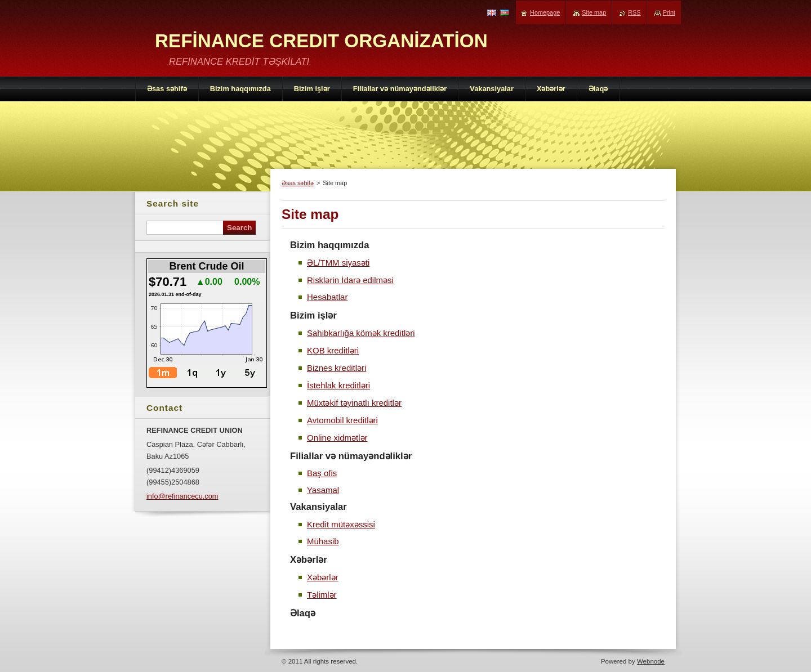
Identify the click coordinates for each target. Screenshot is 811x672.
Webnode (651, 661)
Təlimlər (322, 595)
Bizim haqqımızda (329, 245)
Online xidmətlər (337, 438)
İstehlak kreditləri (338, 385)
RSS (634, 12)
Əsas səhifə (298, 183)
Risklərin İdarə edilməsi (350, 280)
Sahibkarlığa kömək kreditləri (361, 333)
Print (669, 12)
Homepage (545, 12)
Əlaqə (303, 613)
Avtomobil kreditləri (342, 420)
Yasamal (323, 490)
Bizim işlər (313, 315)
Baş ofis (322, 473)
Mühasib (323, 541)
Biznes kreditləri (337, 368)
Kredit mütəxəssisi (341, 524)
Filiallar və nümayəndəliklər (351, 456)
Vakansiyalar (318, 507)
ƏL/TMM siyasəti (338, 263)
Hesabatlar (327, 297)
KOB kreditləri (333, 350)
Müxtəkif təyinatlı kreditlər (354, 403)
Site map (594, 12)
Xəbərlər (309, 560)
